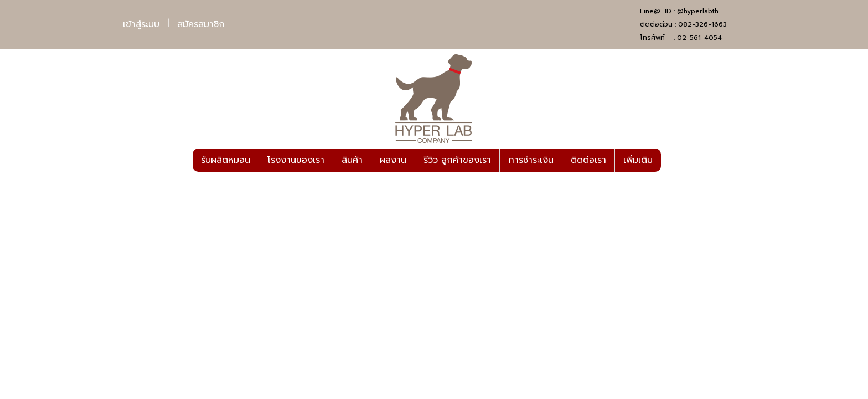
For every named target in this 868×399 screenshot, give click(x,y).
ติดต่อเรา (588, 160)
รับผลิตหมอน (226, 160)
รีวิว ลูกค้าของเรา (457, 160)
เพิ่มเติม (638, 160)
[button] (671, 160)
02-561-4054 (699, 38)
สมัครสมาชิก (201, 24)
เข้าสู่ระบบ (141, 24)
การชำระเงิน (531, 160)
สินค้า (352, 160)
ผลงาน (393, 160)
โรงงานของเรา (296, 160)
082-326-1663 (702, 24)
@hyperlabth (698, 11)
